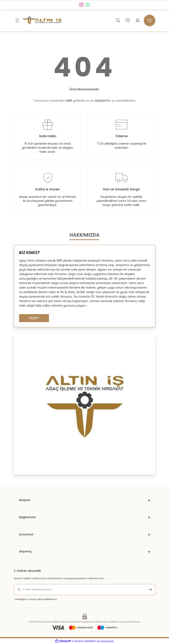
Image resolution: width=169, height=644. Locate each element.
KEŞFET (34, 318)
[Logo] (42, 20)
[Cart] (150, 20)
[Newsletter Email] (85, 590)
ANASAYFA (103, 101)
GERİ (69, 101)
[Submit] (150, 590)
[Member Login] (138, 20)
